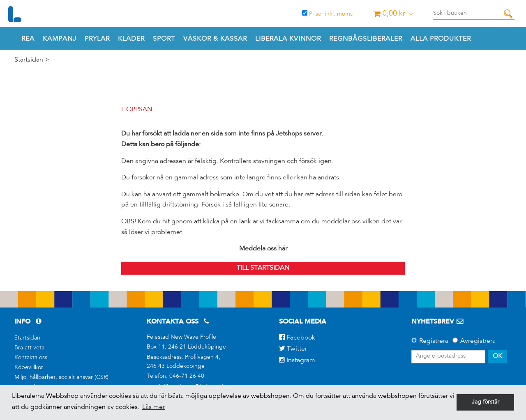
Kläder (131, 39)
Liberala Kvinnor (288, 39)
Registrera (434, 341)
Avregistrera (478, 341)
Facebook (297, 338)
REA (28, 39)
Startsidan (29, 60)
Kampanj (60, 39)
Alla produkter (441, 39)
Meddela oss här (263, 249)
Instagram (297, 360)
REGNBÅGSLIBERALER (366, 39)
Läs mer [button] (153, 407)
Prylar (97, 39)
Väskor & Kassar (215, 39)
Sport (164, 39)
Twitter (293, 349)
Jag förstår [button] (486, 402)
